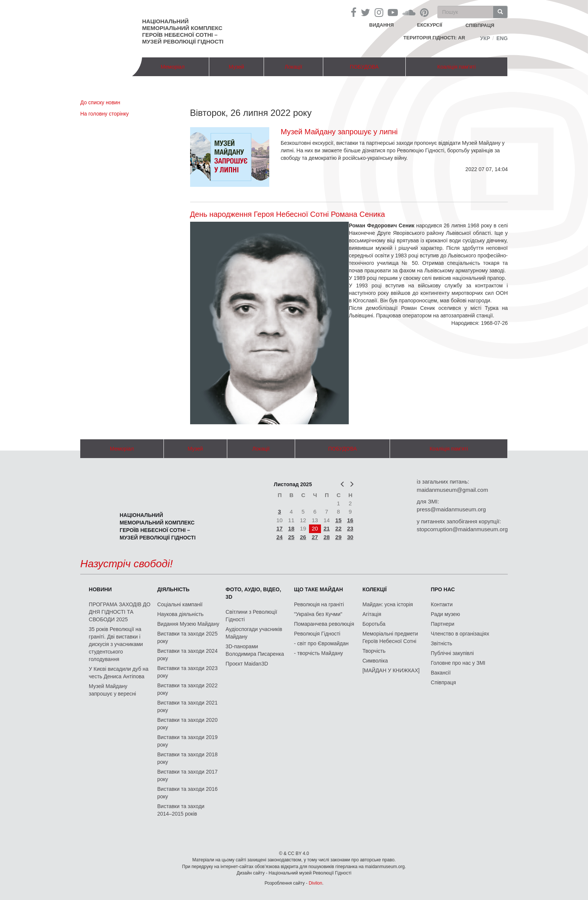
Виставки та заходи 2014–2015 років (181, 810)
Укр (485, 38)
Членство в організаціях (460, 634)
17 (280, 528)
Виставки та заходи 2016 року (187, 793)
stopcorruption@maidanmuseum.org (462, 529)
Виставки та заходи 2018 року (187, 758)
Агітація (372, 614)
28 (327, 537)
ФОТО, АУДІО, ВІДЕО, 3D (253, 593)
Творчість (374, 651)
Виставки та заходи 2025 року (187, 637)
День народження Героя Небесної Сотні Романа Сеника (288, 214)
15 (338, 520)
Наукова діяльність (180, 614)
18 (291, 528)
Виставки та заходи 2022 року (187, 689)
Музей (236, 67)
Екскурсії (430, 25)
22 (338, 528)
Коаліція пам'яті (456, 67)
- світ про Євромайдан (321, 643)
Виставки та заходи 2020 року (187, 724)
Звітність (442, 643)
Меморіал (172, 67)
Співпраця (443, 682)
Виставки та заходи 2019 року (187, 741)
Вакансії (441, 673)
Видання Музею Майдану (188, 624)
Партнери (443, 624)
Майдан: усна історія (388, 604)
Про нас (443, 589)
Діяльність (173, 589)
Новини (100, 589)
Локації (293, 67)
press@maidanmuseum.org (451, 509)
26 (303, 537)
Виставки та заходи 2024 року (187, 655)
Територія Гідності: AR (434, 38)
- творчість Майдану (319, 653)
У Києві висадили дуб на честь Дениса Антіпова (119, 673)
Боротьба (374, 624)
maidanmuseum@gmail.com (452, 490)
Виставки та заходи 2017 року (187, 775)
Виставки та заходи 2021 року (187, 706)
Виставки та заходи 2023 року (187, 672)
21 (327, 528)
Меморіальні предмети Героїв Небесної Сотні (390, 637)
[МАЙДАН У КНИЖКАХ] (391, 670)
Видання (382, 25)
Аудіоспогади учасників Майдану (254, 633)
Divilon (315, 883)
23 (350, 528)
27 (315, 537)
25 (291, 537)
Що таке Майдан (319, 589)
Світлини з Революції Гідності (251, 616)
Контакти (442, 604)
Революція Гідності (317, 634)
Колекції (374, 589)
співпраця (480, 25)
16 (350, 520)
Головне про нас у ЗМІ (458, 663)
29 (338, 537)
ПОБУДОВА (364, 67)
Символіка (375, 661)
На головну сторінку (104, 114)
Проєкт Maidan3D (247, 664)
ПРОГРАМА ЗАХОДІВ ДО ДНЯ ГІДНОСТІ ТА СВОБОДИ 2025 (120, 612)
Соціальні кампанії (180, 604)
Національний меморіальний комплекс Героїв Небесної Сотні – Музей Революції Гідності (183, 31)
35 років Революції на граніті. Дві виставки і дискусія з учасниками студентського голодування (116, 644)
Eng (502, 38)
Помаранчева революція (324, 624)
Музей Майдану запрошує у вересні (112, 690)
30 (350, 537)
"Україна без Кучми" (318, 614)
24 (280, 537)
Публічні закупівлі (452, 653)
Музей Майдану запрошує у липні (339, 132)
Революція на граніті (319, 604)
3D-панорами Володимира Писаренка (255, 650)
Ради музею (445, 614)
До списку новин (100, 102)
